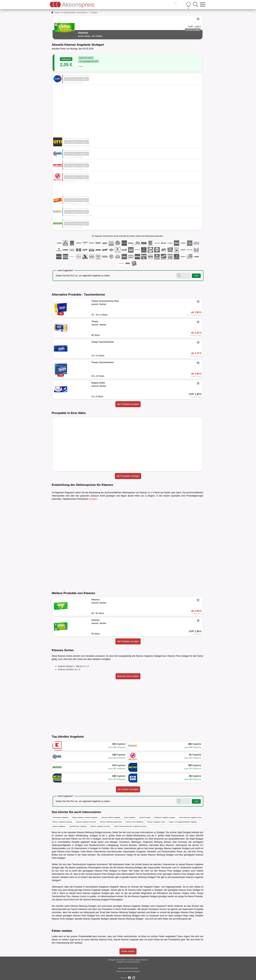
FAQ (124, 971)
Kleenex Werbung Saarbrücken (111, 822)
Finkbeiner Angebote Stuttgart (165, 817)
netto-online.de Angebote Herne (190, 817)
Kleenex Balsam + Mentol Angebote (85, 817)
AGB (128, 968)
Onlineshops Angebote (60, 817)
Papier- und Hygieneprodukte (65, 13)
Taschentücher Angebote (78, 826)
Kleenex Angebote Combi (156, 822)
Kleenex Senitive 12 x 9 (69, 670)
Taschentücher (82, 13)
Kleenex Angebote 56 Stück (100, 826)
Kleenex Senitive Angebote (111, 817)
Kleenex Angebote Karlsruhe (86, 822)
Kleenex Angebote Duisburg (62, 822)
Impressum (121, 968)
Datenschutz (134, 968)
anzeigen (93, 499)
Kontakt (119, 971)
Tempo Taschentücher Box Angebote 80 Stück (130, 826)
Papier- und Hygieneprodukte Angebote (183, 822)
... (89, 13)
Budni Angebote (130, 817)
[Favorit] (198, 19)
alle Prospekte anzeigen (128, 476)
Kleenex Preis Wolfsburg (135, 822)
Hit (141, 874)
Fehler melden (128, 951)
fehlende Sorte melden (128, 676)
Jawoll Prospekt (145, 817)
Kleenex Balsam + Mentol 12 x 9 (73, 666)
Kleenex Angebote (59, 826)
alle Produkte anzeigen (128, 404)
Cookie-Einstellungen (133, 971)
